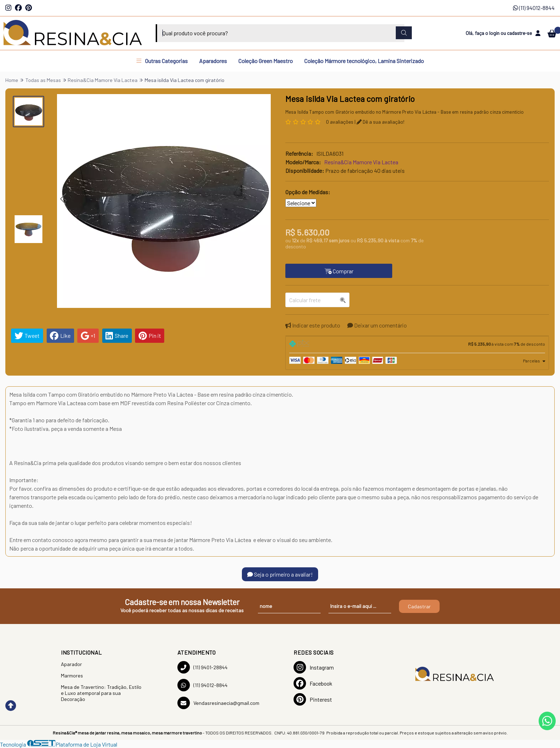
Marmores (72, 675)
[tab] (417, 345)
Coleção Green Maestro (266, 61)
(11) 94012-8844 (534, 8)
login (495, 33)
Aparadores (213, 61)
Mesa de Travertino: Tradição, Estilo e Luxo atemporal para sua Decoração (101, 693)
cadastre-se (519, 33)
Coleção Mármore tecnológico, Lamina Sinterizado (364, 61)
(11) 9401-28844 (203, 667)
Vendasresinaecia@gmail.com (218, 703)
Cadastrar (419, 606)
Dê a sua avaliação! (380, 122)
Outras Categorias (162, 61)
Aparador (71, 664)
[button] (63, 199)
